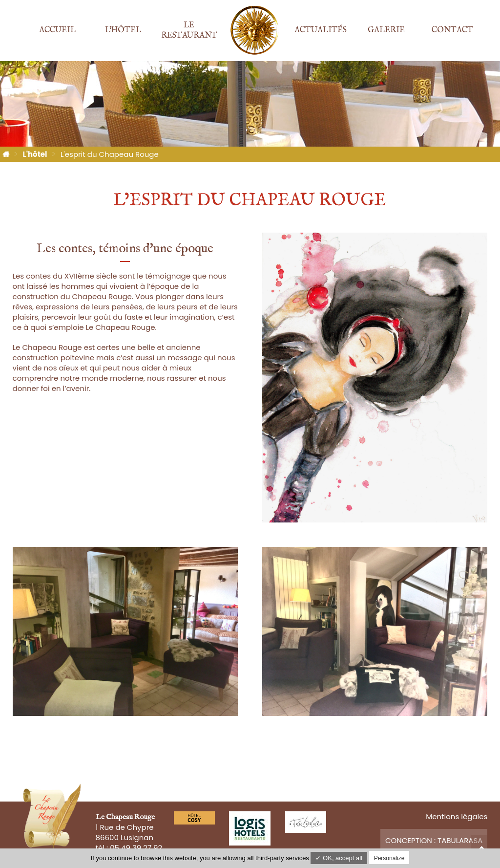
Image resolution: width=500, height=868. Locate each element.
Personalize (389, 858)
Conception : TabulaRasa (434, 840)
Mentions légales (457, 816)
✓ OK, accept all (339, 858)
